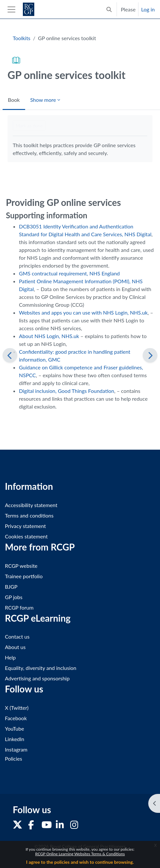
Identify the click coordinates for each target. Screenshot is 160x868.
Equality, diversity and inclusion (41, 668)
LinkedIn (15, 739)
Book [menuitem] (14, 100)
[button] (109, 9)
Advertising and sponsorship (37, 678)
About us (15, 647)
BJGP (11, 587)
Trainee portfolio (24, 576)
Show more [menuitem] (43, 100)
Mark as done (29, 125)
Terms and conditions (29, 515)
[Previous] (10, 355)
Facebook (16, 718)
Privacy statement (25, 526)
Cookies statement (26, 536)
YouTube (15, 728)
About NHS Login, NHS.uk (49, 336)
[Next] (150, 355)
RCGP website (21, 566)
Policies (14, 759)
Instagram (16, 749)
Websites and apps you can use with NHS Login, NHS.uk (83, 312)
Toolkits (22, 38)
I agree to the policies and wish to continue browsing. (80, 862)
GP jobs (14, 597)
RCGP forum (19, 607)
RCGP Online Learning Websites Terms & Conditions (80, 854)
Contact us (17, 636)
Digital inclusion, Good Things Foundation (67, 391)
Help (10, 657)
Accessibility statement (31, 505)
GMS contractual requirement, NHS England (69, 273)
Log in (148, 9)
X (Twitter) (17, 708)
